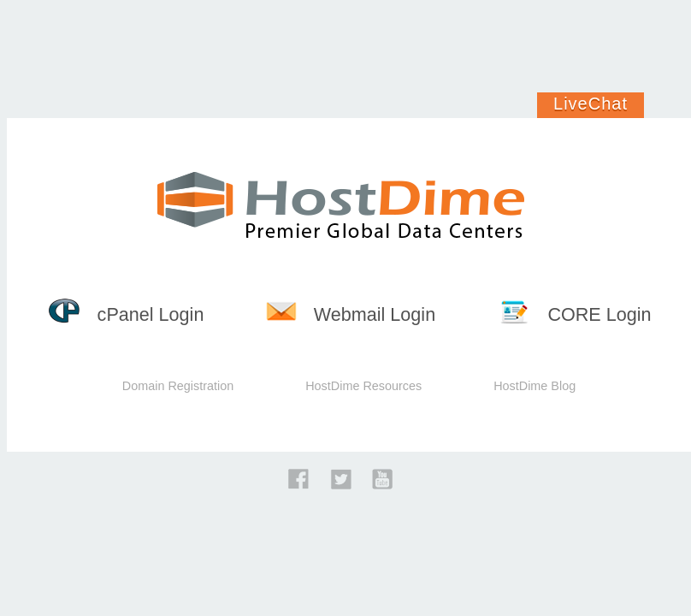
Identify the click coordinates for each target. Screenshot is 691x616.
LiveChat (591, 104)
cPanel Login (126, 314)
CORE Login (575, 314)
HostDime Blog (534, 386)
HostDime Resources (363, 386)
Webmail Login (351, 314)
